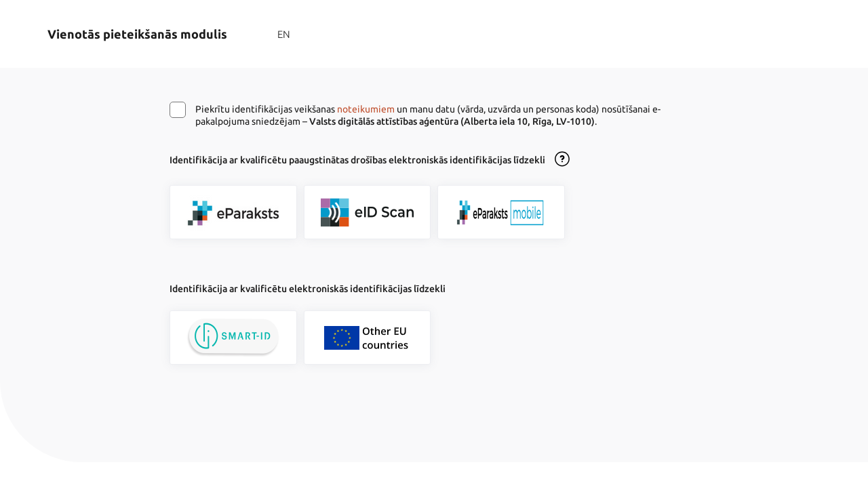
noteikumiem (366, 109)
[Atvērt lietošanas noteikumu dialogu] (562, 160)
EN (284, 34)
